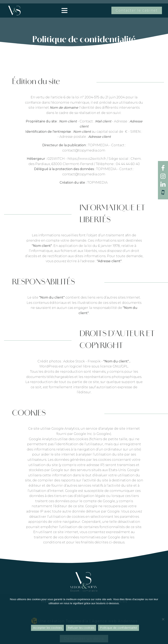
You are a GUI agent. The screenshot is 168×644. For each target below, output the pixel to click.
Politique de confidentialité (119, 629)
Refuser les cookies (81, 629)
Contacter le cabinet (137, 10)
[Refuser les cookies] (163, 620)
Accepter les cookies (47, 629)
